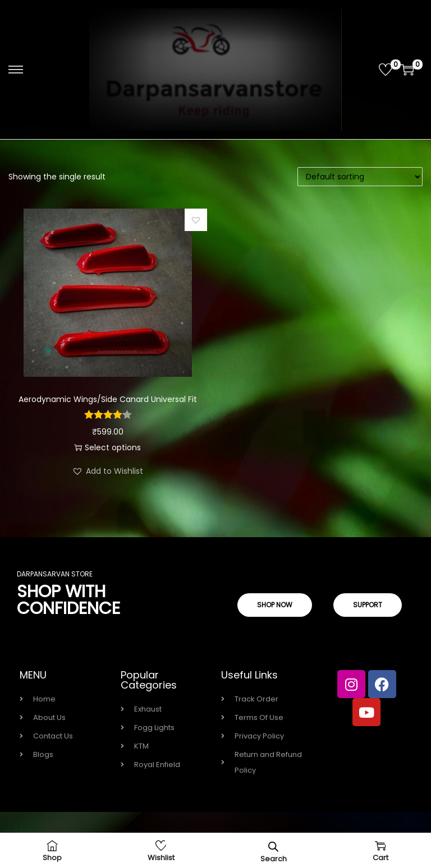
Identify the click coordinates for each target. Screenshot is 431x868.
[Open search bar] (273, 846)
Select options (107, 447)
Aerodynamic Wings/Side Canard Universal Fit (108, 399)
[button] (196, 220)
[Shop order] (360, 177)
